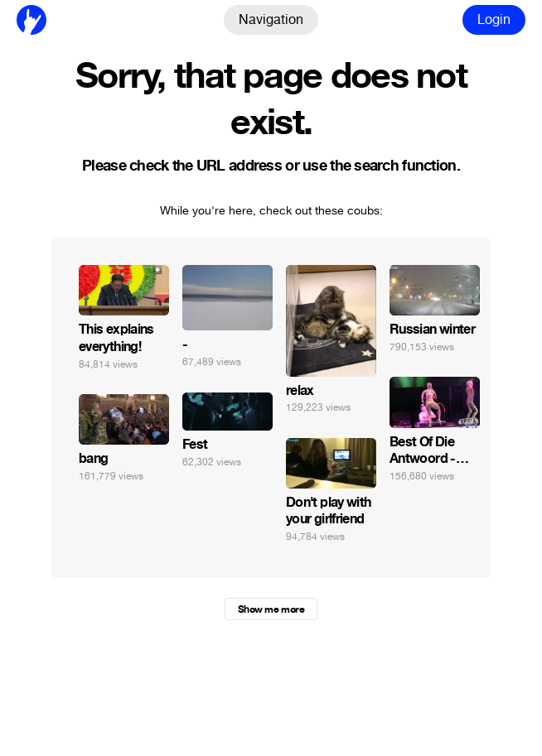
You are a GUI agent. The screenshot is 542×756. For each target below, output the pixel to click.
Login (494, 19)
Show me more (271, 609)
